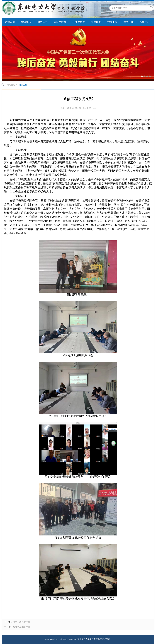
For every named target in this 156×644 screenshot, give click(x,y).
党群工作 (112, 22)
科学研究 (96, 22)
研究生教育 (79, 22)
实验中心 (145, 22)
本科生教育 (60, 22)
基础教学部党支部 (22, 627)
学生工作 (129, 22)
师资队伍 (42, 22)
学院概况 (26, 22)
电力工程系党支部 (22, 622)
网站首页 (10, 22)
